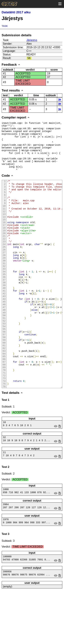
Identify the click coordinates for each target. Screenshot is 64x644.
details (60, 99)
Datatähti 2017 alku (16, 12)
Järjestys (32, 40)
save (60, 474)
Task (5, 26)
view (56, 474)
